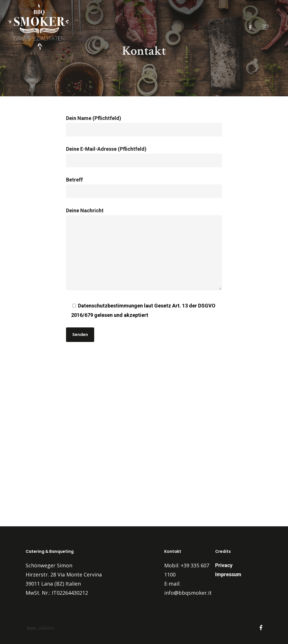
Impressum (228, 574)
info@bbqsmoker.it (188, 593)
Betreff (144, 187)
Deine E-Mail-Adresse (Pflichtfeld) (144, 157)
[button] (266, 27)
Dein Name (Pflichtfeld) (144, 126)
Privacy (224, 565)
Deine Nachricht (144, 250)
